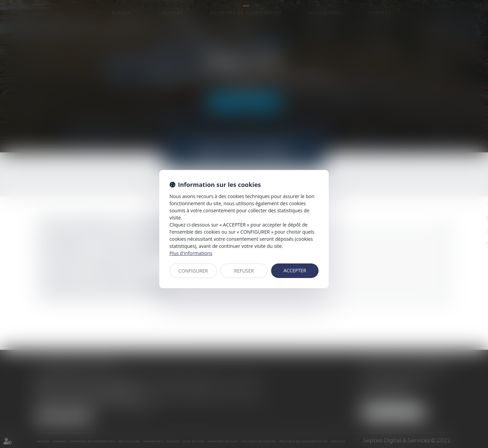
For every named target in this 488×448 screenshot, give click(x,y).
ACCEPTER (295, 270)
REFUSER (244, 271)
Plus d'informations (191, 253)
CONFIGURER (193, 271)
